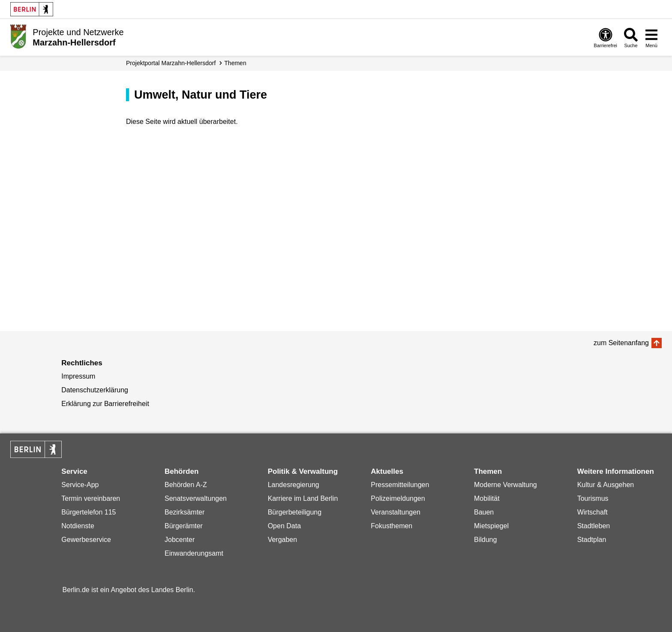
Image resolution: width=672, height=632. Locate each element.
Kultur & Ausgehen (606, 485)
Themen (235, 63)
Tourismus (593, 498)
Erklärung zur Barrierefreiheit (105, 404)
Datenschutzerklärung (95, 390)
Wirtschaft (592, 512)
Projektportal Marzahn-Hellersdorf (171, 63)
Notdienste (78, 526)
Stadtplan (592, 540)
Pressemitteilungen (400, 485)
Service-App (80, 485)
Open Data (284, 526)
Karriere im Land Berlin (303, 498)
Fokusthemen (391, 526)
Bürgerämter (184, 526)
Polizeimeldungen (398, 498)
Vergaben (283, 540)
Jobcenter (180, 540)
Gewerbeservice (86, 540)
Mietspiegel (491, 526)
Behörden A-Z (186, 485)
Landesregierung (294, 485)
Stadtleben (594, 526)
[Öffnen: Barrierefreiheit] (606, 38)
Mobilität (487, 498)
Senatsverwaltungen (196, 498)
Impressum (78, 376)
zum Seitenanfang (621, 343)
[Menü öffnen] (651, 38)
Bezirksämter (184, 512)
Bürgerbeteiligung (295, 512)
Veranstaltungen (396, 512)
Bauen (484, 512)
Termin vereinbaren (91, 498)
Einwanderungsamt (194, 553)
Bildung (485, 540)
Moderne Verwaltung (505, 485)
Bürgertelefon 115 (88, 512)
